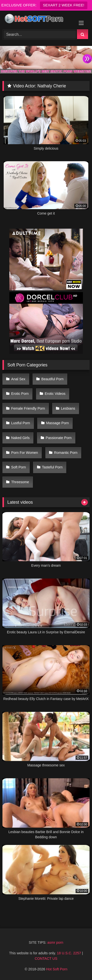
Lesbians (68, 408)
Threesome (20, 482)
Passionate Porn (59, 438)
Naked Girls (20, 438)
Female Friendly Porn (28, 408)
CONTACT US (46, 959)
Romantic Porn (66, 453)
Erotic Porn (20, 394)
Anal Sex (18, 379)
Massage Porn (58, 423)
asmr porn (55, 942)
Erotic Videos (55, 394)
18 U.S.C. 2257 (69, 953)
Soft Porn (19, 467)
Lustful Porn (21, 423)
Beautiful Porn (53, 379)
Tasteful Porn (52, 467)
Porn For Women (25, 453)
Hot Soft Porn (57, 969)
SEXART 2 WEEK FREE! (64, 5)
